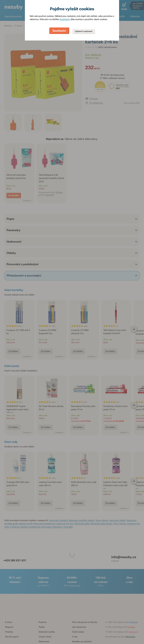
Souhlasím (65, 19)
